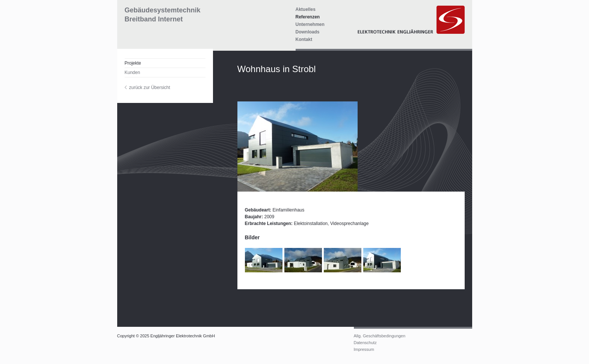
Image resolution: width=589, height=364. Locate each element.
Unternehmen (310, 24)
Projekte (133, 63)
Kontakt (304, 39)
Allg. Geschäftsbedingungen (380, 336)
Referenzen (308, 17)
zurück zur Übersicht (150, 88)
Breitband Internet (154, 19)
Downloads (308, 32)
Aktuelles (306, 9)
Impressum (364, 349)
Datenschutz (365, 343)
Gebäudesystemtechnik (163, 10)
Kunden (132, 72)
